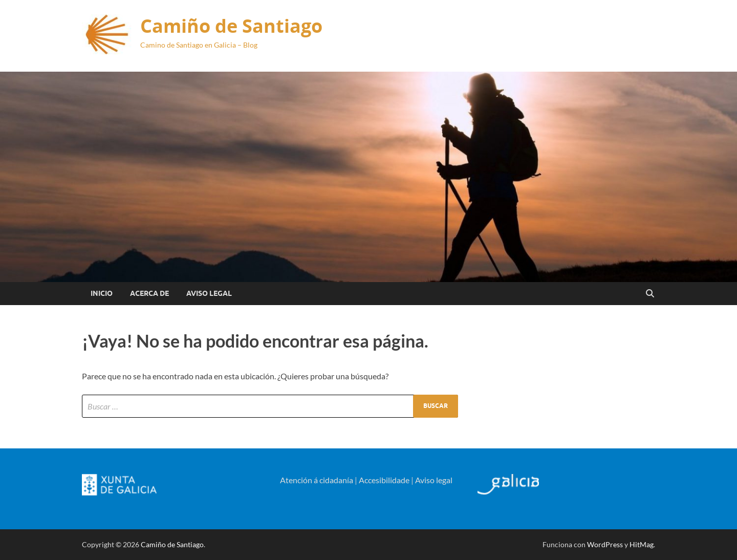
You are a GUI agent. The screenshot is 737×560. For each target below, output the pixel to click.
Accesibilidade (384, 480)
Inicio (102, 293)
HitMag (642, 544)
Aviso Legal (209, 293)
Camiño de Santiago (231, 26)
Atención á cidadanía (317, 480)
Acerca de (149, 293)
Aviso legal (434, 480)
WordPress (605, 544)
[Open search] (650, 294)
